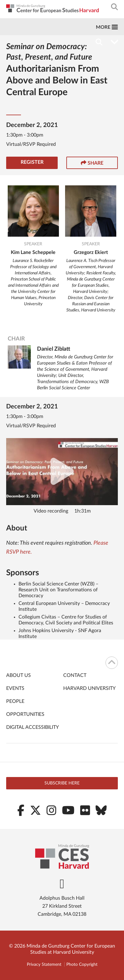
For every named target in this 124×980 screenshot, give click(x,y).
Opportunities (25, 714)
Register (32, 162)
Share (92, 163)
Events (15, 688)
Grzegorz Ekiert (91, 252)
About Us (19, 675)
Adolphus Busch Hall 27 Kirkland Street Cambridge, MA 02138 (62, 906)
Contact (75, 675)
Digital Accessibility (33, 727)
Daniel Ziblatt (54, 349)
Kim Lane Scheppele (33, 252)
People (15, 701)
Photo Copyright (82, 965)
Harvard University (89, 688)
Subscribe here (62, 783)
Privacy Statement (44, 965)
